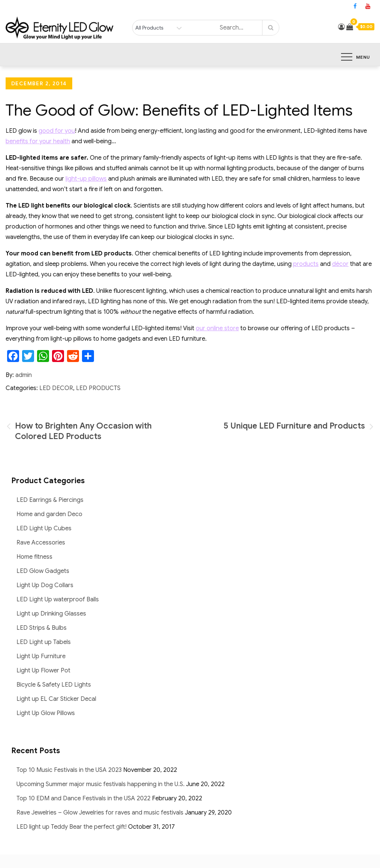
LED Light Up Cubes (44, 528)
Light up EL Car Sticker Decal (56, 699)
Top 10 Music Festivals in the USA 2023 (69, 770)
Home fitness (34, 557)
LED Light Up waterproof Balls (58, 599)
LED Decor (56, 388)
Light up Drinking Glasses (51, 614)
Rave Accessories (41, 543)
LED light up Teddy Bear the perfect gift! (72, 827)
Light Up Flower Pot (43, 671)
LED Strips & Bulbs (42, 628)
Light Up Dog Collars (45, 585)
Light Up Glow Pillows (46, 713)
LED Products (98, 388)
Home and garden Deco (49, 514)
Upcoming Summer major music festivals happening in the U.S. (101, 784)
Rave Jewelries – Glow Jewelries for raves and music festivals (100, 813)
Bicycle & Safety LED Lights (54, 685)
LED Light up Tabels (44, 642)
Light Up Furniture (41, 656)
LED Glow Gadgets (43, 571)
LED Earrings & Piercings (50, 500)
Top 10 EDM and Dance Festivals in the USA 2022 (83, 798)
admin (24, 375)
